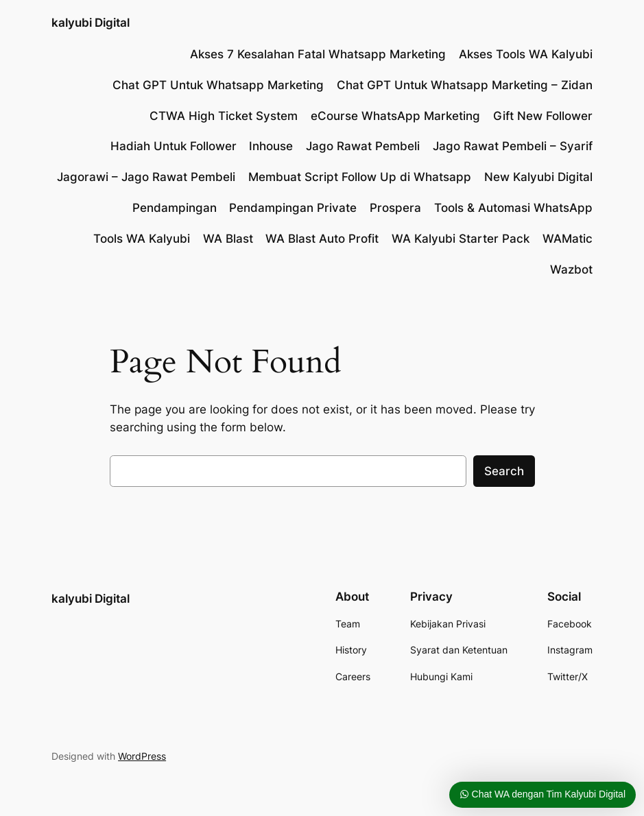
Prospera (395, 208)
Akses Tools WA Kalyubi (526, 54)
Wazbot (571, 269)
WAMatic (568, 239)
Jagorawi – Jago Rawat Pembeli (146, 177)
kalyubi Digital (91, 22)
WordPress (142, 756)
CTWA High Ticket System (224, 116)
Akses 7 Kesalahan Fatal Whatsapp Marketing (318, 54)
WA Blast (228, 239)
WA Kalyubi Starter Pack (461, 239)
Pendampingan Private (293, 208)
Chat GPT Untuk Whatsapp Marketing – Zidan (465, 85)
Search (504, 471)
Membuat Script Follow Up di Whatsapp (360, 177)
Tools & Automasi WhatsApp (513, 208)
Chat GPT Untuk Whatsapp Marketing (218, 85)
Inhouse (271, 146)
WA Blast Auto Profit (322, 239)
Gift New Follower (543, 116)
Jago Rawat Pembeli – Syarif (513, 146)
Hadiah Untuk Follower (174, 146)
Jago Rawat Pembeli (363, 146)
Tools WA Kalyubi (142, 239)
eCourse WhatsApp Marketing (395, 116)
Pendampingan (175, 208)
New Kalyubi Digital (538, 177)
